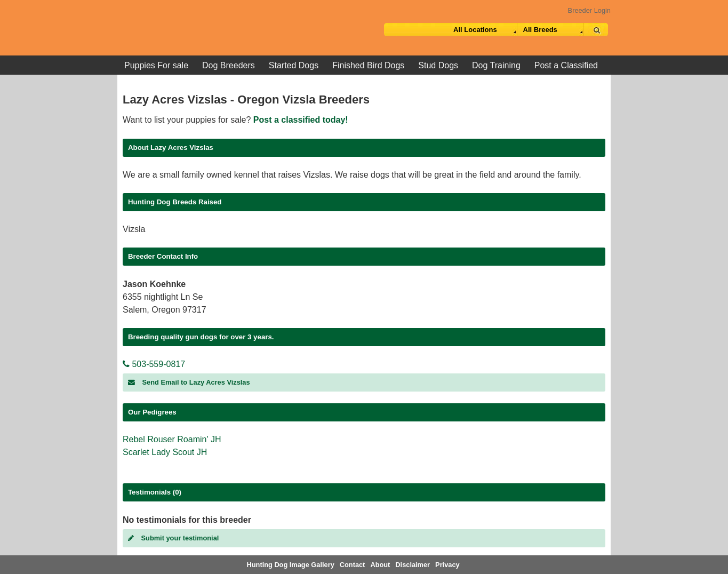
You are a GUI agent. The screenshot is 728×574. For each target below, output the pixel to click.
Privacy (447, 565)
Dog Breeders (229, 65)
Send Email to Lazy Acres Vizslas (189, 382)
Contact (353, 565)
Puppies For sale (156, 65)
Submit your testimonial (173, 538)
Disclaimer (413, 565)
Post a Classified (566, 65)
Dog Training (496, 65)
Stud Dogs (438, 65)
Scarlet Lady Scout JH (165, 452)
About (380, 565)
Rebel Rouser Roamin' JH (172, 439)
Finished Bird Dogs (368, 65)
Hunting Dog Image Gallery (291, 565)
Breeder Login (589, 10)
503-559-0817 (154, 364)
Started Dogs (294, 65)
